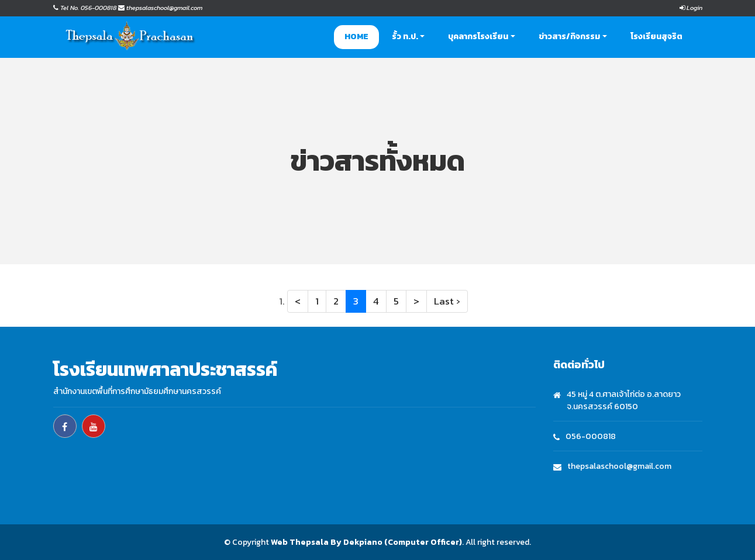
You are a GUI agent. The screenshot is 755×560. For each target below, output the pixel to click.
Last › (447, 301)
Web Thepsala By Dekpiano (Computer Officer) (366, 542)
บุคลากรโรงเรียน (478, 37)
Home (356, 37)
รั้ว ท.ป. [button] (405, 37)
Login (691, 8)
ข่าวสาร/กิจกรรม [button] (569, 37)
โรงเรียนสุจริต (656, 37)
